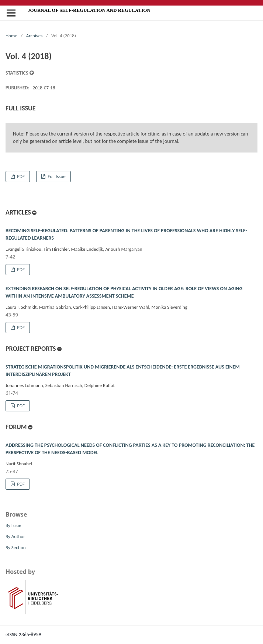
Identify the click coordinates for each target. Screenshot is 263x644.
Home (11, 36)
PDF (20, 176)
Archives (34, 36)
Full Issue (56, 176)
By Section (16, 547)
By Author (15, 536)
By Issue (13, 525)
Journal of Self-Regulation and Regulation (89, 10)
